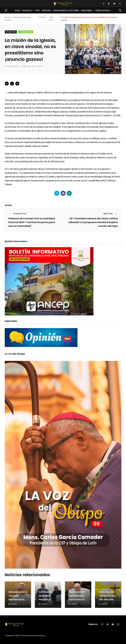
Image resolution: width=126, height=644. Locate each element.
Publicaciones (102, 10)
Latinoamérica (26, 32)
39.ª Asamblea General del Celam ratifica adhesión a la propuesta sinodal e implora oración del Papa (93, 222)
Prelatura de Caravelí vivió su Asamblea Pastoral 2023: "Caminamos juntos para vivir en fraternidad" (32, 222)
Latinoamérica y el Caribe (66, 10)
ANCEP (14, 604)
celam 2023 (11, 32)
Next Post (111, 214)
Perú (38, 10)
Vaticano (46, 10)
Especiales (86, 10)
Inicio (18, 10)
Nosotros (27, 10)
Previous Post (17, 214)
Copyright (9, 636)
